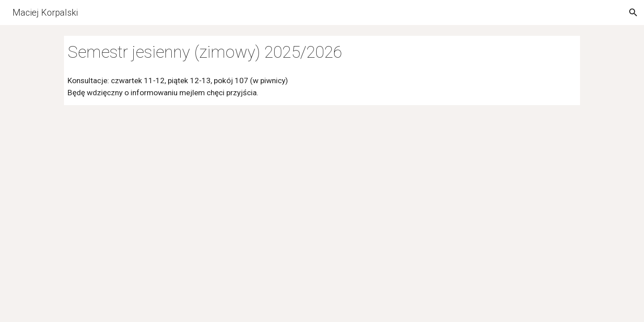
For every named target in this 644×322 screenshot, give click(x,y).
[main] (322, 52)
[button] (633, 13)
